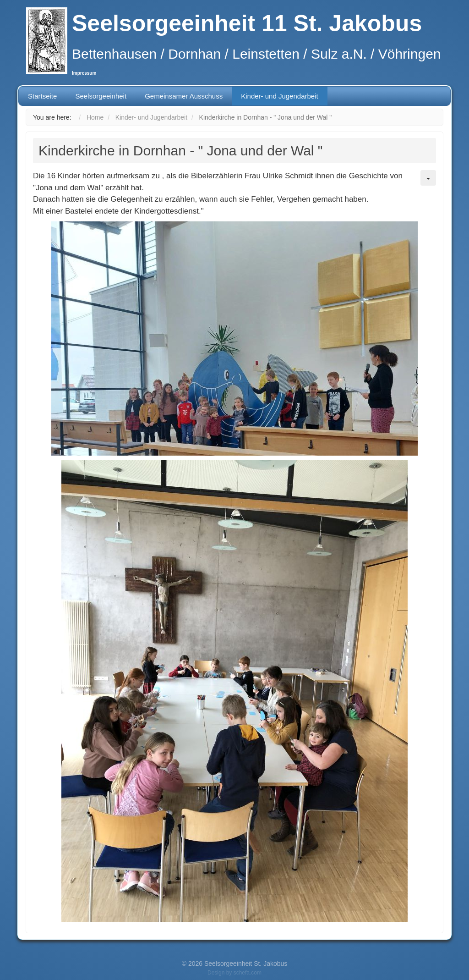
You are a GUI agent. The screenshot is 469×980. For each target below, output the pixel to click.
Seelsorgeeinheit (101, 96)
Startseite (42, 96)
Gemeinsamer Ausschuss (184, 96)
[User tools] (428, 178)
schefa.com (248, 973)
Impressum (84, 73)
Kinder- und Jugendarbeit (279, 96)
